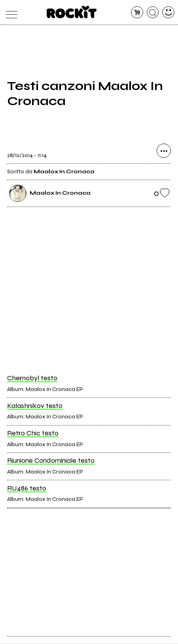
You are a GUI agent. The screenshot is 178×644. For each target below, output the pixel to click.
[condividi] (164, 152)
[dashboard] (168, 12)
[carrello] (137, 12)
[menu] (10, 12)
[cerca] (153, 12)
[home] (72, 12)
